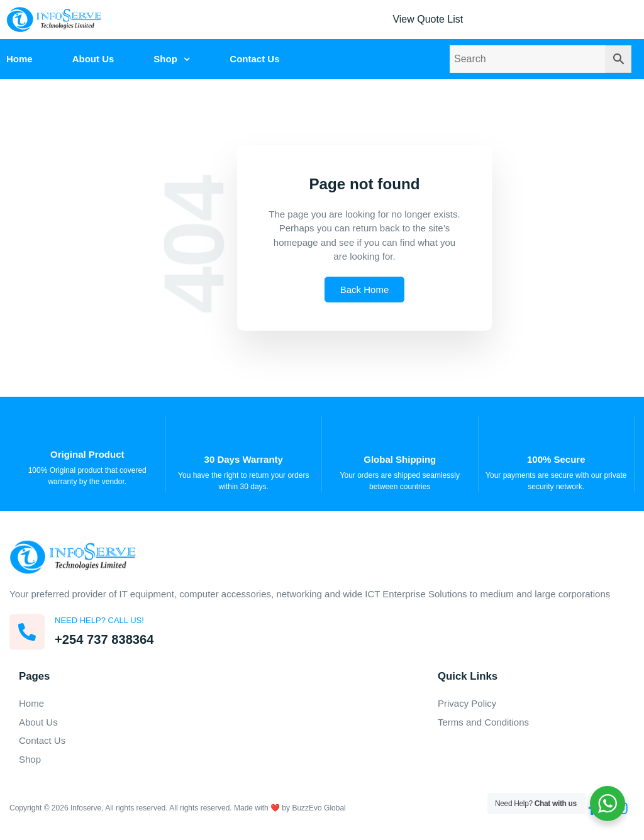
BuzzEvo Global (319, 808)
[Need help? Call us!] (27, 632)
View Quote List (428, 19)
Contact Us (254, 59)
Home (19, 59)
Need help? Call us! (99, 620)
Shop (172, 59)
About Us (93, 59)
